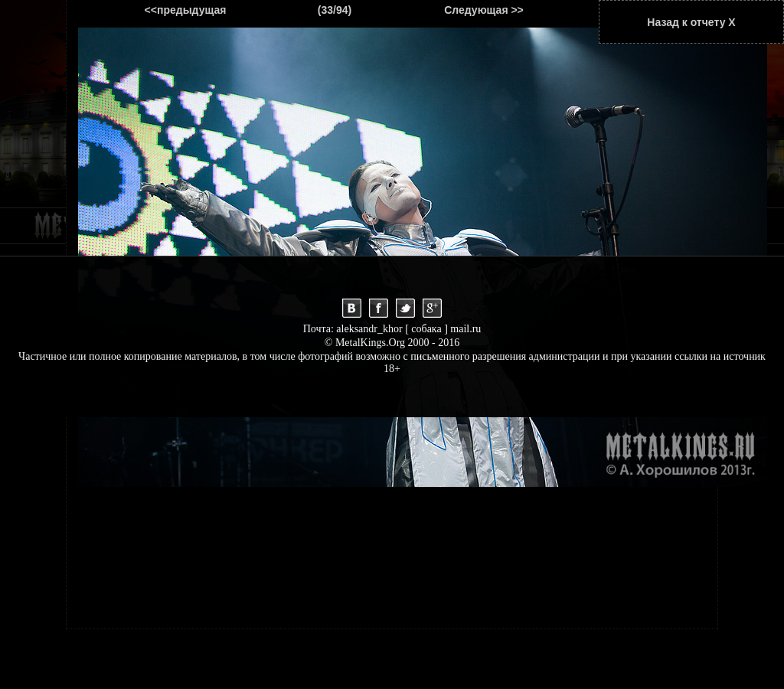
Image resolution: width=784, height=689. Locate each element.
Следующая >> (484, 10)
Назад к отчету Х (691, 22)
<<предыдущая (186, 10)
